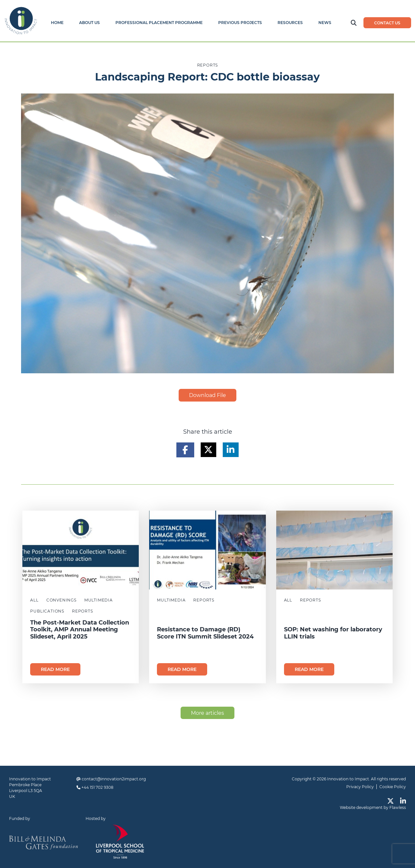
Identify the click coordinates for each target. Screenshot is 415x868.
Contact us (387, 23)
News (325, 23)
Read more (55, 669)
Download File (207, 395)
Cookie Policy (393, 787)
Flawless (398, 807)
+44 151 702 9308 (97, 787)
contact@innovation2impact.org (114, 779)
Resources (290, 23)
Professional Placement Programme (159, 23)
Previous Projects (240, 23)
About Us (89, 23)
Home (57, 23)
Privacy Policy (360, 787)
